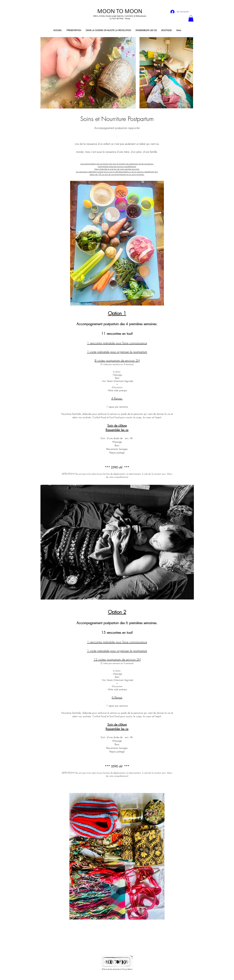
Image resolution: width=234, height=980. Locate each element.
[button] (191, 18)
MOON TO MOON (120, 11)
